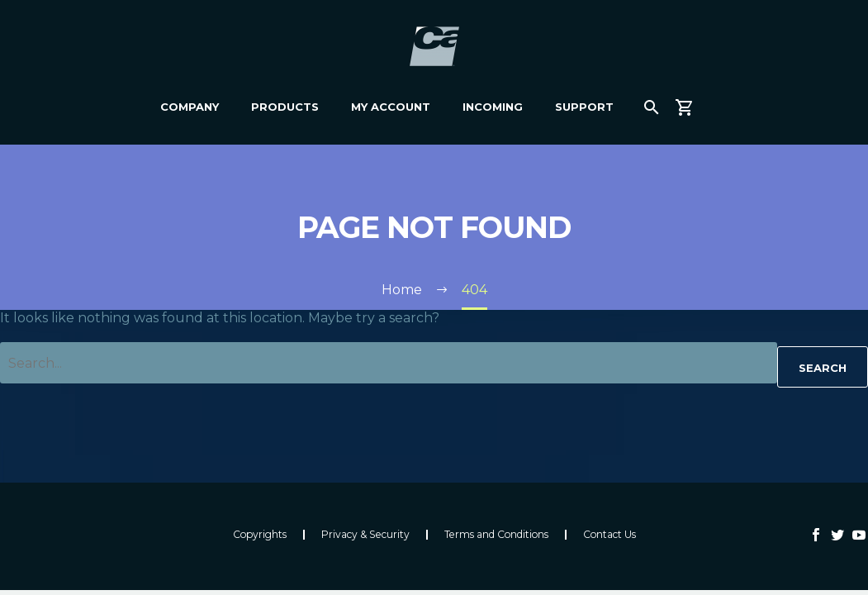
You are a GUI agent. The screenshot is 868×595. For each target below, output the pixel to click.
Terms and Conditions (496, 535)
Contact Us (609, 535)
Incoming (493, 107)
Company (190, 107)
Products (285, 107)
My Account (391, 107)
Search (823, 368)
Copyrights (260, 535)
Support (584, 107)
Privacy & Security (365, 535)
